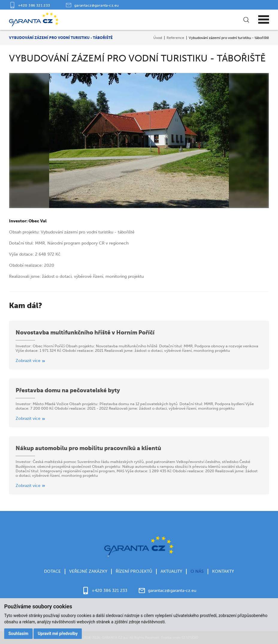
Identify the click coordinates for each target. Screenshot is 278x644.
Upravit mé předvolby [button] (58, 634)
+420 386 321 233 (34, 5)
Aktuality (171, 581)
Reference (175, 38)
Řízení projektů (134, 581)
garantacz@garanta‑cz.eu (97, 5)
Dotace (52, 581)
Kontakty (223, 581)
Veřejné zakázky (88, 581)
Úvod (158, 38)
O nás (197, 581)
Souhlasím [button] (18, 634)
